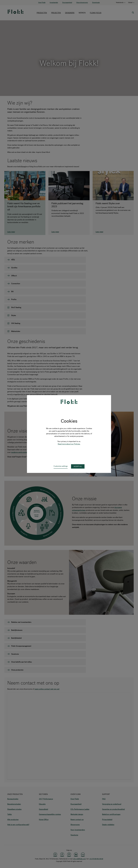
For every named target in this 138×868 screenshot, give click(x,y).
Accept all (78, 466)
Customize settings (61, 466)
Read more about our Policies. (69, 444)
